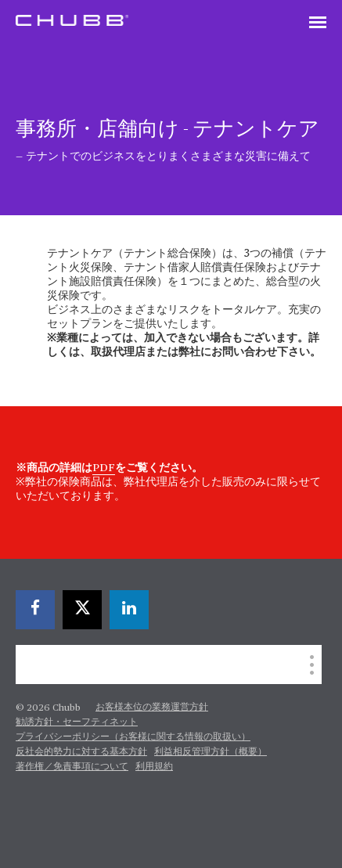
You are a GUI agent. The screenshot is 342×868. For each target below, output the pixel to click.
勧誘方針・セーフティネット (77, 722)
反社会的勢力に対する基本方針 (81, 752)
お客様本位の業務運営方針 (152, 708)
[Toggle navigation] (318, 23)
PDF (104, 468)
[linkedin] (129, 610)
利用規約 (154, 767)
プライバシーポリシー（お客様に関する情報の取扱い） (133, 737)
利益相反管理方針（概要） (211, 752)
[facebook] (35, 610)
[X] (82, 610)
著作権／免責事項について (72, 767)
